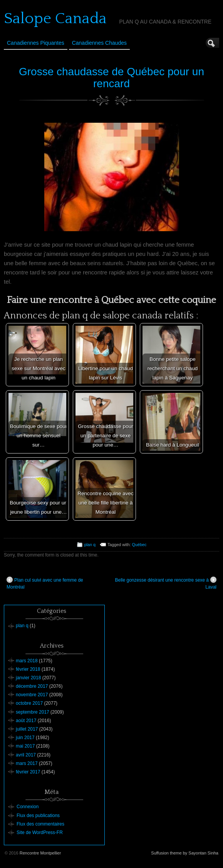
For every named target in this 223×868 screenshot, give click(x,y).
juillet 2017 (27, 729)
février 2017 (28, 772)
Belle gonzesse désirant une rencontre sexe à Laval (166, 583)
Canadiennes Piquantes (36, 43)
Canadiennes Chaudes (99, 43)
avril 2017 (26, 755)
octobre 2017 (29, 703)
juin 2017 (25, 738)
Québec (139, 545)
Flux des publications (38, 816)
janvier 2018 (28, 678)
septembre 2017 (33, 712)
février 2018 (28, 669)
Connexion (28, 807)
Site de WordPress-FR (40, 832)
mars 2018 (27, 661)
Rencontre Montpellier (40, 853)
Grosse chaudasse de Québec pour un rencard (111, 78)
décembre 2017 (32, 686)
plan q (90, 545)
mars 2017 (27, 763)
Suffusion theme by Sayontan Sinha (185, 853)
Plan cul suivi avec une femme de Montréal (45, 583)
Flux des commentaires (40, 824)
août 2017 (26, 721)
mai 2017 (25, 746)
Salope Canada (55, 19)
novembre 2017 (32, 695)
